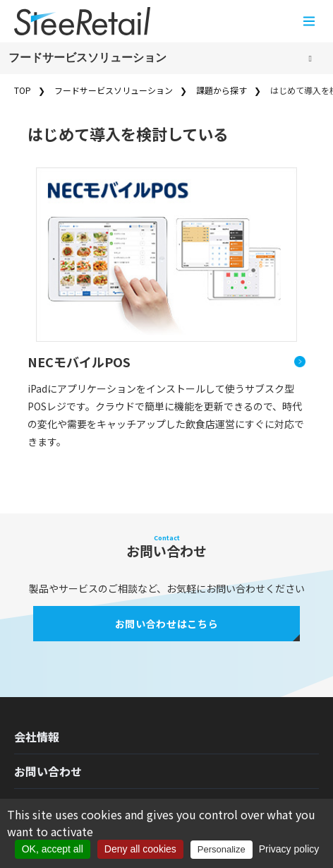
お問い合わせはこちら (167, 624)
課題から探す (222, 90)
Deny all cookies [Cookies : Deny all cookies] (140, 849)
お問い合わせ (48, 771)
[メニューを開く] (309, 21)
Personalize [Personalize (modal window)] (222, 849)
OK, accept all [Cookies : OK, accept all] (53, 849)
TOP (23, 90)
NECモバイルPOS (79, 362)
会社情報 (37, 737)
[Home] (82, 21)
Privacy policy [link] (289, 849)
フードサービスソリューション (87, 58)
